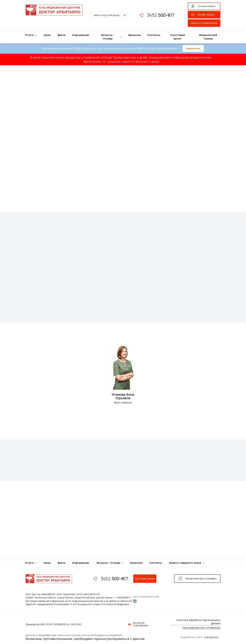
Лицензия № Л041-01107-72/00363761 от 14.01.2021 (54, 624)
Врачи (62, 35)
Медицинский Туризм (208, 37)
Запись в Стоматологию (204, 23)
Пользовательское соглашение (201, 628)
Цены (47, 35)
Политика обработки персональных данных (198, 622)
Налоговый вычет (178, 37)
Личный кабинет (207, 6)
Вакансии (135, 35)
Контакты (154, 35)
